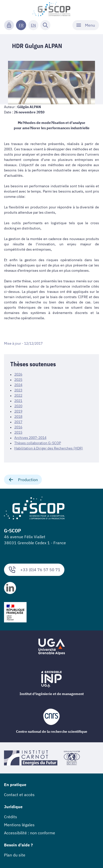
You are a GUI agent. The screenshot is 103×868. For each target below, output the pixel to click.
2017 (18, 422)
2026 (18, 374)
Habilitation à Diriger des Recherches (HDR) (49, 448)
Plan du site (15, 855)
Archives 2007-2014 (30, 438)
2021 (18, 401)
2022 (18, 395)
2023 (18, 390)
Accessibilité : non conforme (30, 833)
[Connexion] (9, 25)
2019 (18, 411)
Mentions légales (19, 825)
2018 (18, 417)
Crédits (11, 817)
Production (23, 480)
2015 (18, 432)
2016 (18, 427)
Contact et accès (19, 795)
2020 (18, 406)
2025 (18, 380)
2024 (18, 385)
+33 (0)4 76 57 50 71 (34, 570)
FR (21, 25)
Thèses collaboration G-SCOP (38, 443)
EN (33, 25)
